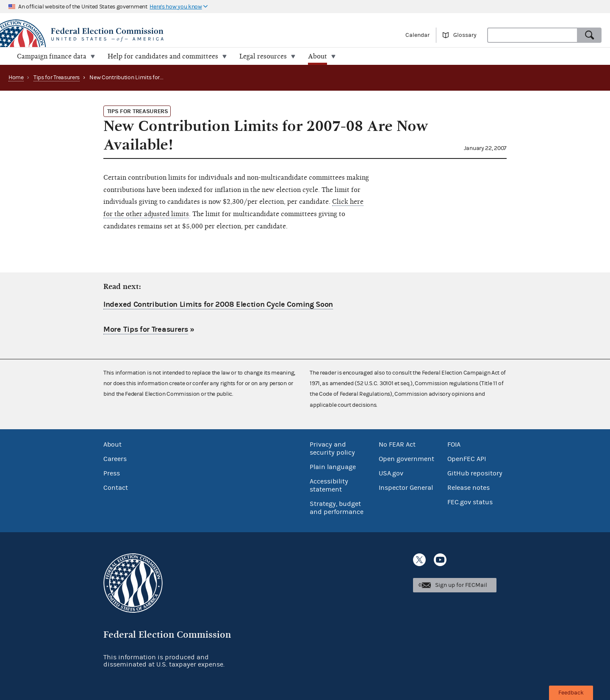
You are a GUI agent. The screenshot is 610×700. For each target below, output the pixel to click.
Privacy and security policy (332, 449)
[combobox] (532, 35)
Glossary (465, 35)
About (112, 444)
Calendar (417, 35)
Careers (115, 459)
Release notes (469, 488)
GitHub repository (475, 473)
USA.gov (391, 473)
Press (112, 473)
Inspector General (406, 488)
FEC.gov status (470, 502)
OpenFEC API (467, 459)
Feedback (571, 693)
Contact (116, 488)
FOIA (454, 444)
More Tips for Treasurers (146, 329)
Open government (406, 459)
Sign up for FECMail (461, 585)
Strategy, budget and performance (337, 508)
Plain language (333, 467)
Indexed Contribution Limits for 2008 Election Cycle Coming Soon (218, 304)
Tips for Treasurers (57, 78)
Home (16, 78)
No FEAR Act (397, 444)
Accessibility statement (329, 485)
